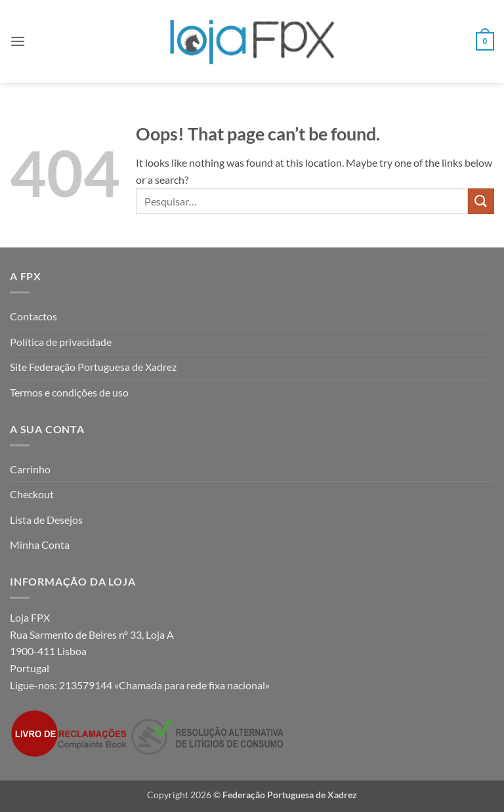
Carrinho (30, 469)
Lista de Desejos (46, 520)
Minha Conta (40, 545)
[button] (18, 41)
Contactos (33, 316)
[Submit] (481, 201)
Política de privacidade (61, 342)
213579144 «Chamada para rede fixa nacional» (164, 685)
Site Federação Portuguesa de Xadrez (93, 367)
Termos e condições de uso (69, 392)
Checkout (32, 494)
